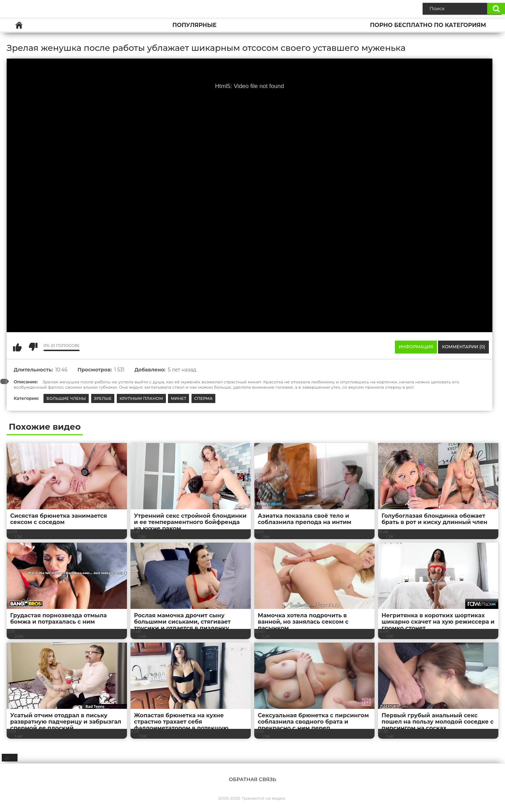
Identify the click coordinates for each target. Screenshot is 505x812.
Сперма (204, 398)
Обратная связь (252, 779)
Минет (179, 398)
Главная (19, 25)
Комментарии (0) (463, 347)
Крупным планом (141, 398)
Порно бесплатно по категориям (428, 25)
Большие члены (66, 398)
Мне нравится (17, 347)
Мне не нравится (33, 347)
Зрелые (103, 398)
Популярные (194, 25)
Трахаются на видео (263, 798)
